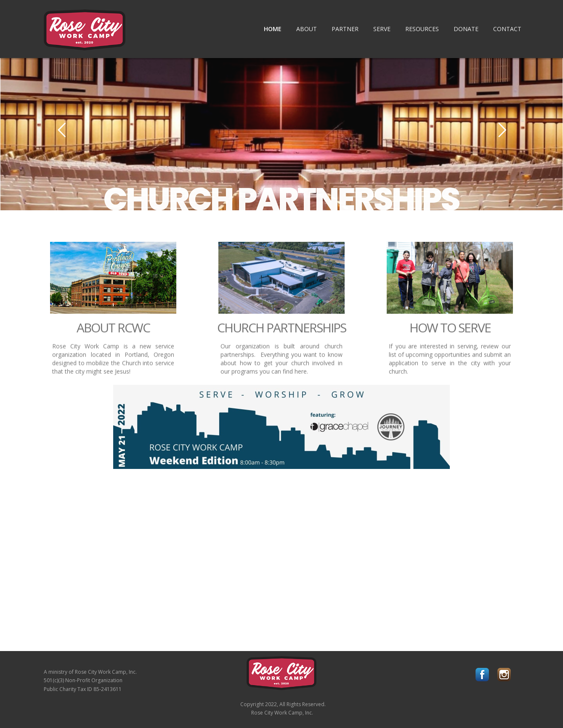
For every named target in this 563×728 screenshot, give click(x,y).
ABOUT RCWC (113, 332)
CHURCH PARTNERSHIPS (281, 199)
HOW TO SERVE (450, 332)
